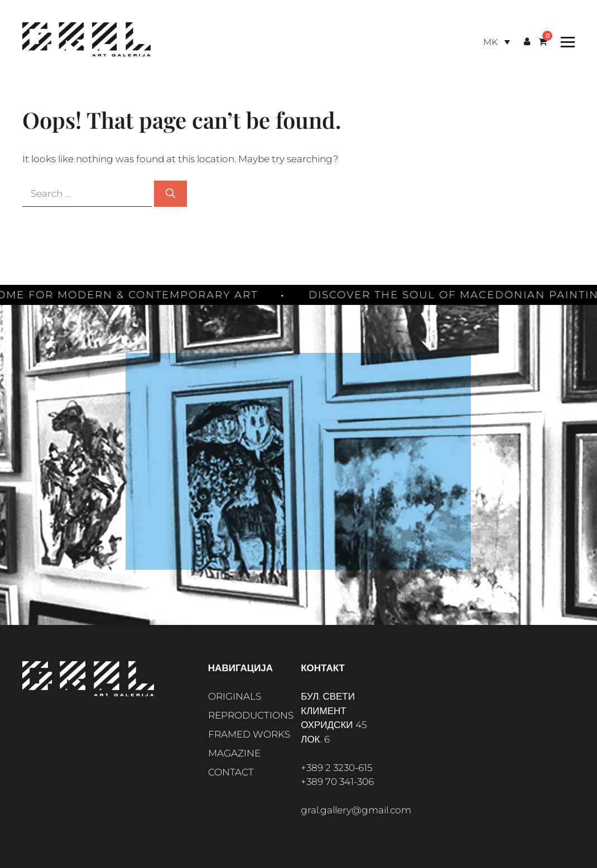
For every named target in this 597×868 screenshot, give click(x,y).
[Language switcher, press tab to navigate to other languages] (497, 42)
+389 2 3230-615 (336, 768)
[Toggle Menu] (565, 42)
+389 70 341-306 (337, 782)
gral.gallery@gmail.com (356, 810)
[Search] (170, 194)
